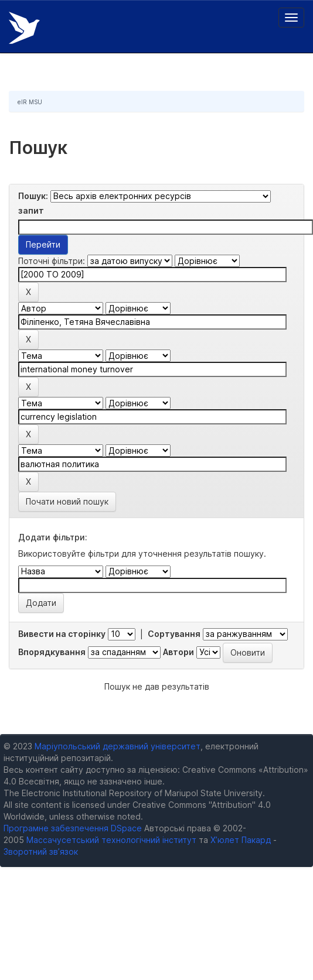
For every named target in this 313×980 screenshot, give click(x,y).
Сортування (174, 634)
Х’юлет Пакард (241, 840)
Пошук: (33, 196)
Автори (178, 652)
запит (31, 210)
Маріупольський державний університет (118, 746)
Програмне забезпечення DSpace (73, 828)
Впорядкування (52, 652)
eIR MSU (30, 102)
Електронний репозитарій (24, 28)
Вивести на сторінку (62, 634)
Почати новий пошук (67, 501)
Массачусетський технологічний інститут (111, 840)
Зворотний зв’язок (41, 851)
